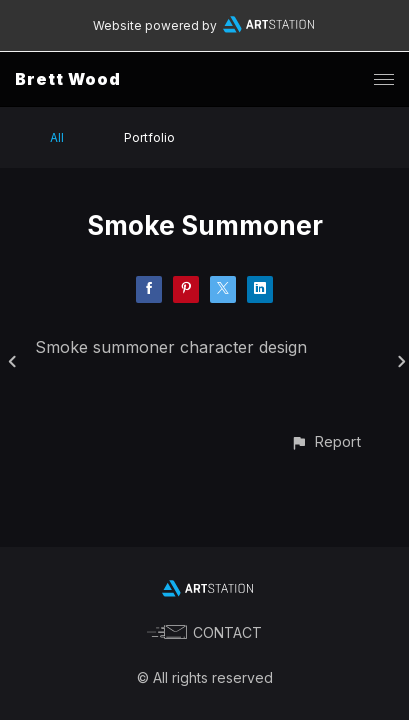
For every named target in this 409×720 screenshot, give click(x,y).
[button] (325, 441)
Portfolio (149, 137)
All (57, 137)
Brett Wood (68, 79)
